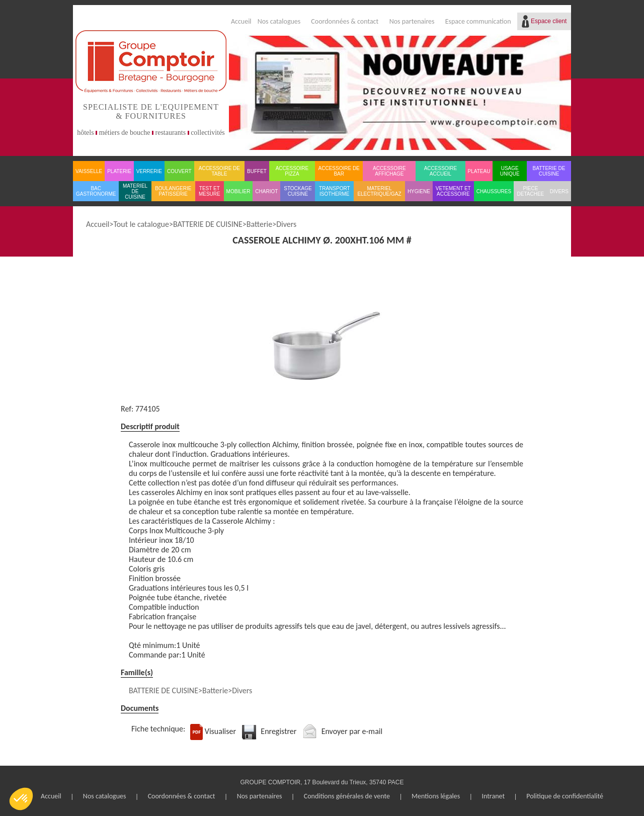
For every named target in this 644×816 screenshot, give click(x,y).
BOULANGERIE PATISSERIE (173, 191)
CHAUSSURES (494, 191)
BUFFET (257, 171)
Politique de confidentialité (565, 796)
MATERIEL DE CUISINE (135, 191)
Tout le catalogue (141, 224)
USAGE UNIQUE (510, 171)
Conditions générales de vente (347, 796)
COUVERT (179, 171)
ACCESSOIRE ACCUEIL (441, 171)
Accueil (241, 21)
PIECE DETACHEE (531, 191)
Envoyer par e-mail (352, 731)
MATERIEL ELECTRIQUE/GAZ (379, 191)
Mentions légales (436, 796)
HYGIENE (419, 191)
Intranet (493, 796)
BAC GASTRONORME (96, 191)
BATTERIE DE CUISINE (549, 171)
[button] (21, 799)
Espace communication (478, 21)
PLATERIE (119, 171)
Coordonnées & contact (345, 21)
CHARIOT (266, 191)
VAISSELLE (89, 171)
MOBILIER (238, 191)
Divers (286, 224)
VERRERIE (149, 171)
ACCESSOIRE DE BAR (339, 171)
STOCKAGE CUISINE (298, 191)
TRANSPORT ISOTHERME (335, 191)
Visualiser (220, 731)
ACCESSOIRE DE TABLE (219, 171)
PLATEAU (479, 171)
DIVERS (559, 191)
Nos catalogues (279, 21)
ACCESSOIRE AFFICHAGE (389, 171)
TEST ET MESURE (210, 191)
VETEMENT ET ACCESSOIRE (453, 191)
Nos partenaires (412, 21)
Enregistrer (278, 731)
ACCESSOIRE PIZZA (292, 171)
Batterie (259, 224)
